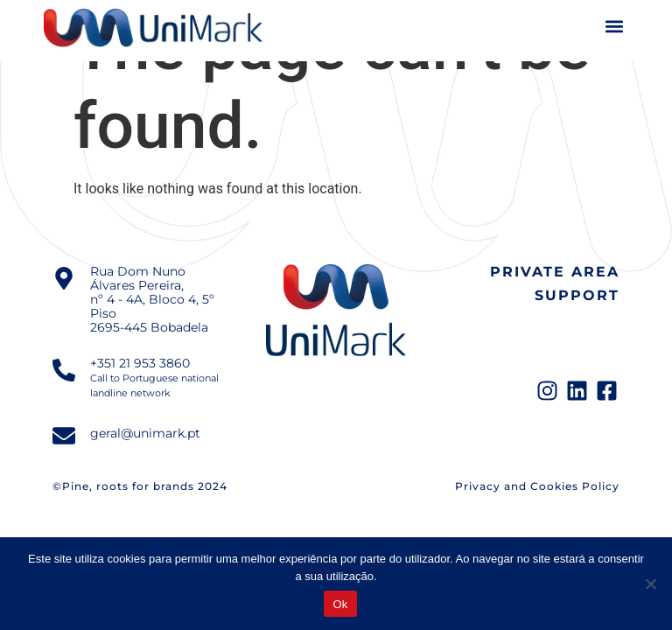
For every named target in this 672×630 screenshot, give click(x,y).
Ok (340, 604)
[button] (614, 27)
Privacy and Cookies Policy (537, 486)
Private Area (555, 272)
